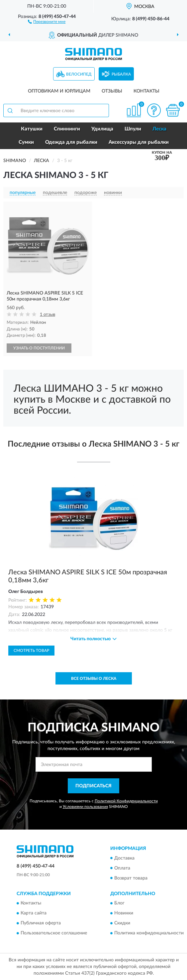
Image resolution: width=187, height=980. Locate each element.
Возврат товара (131, 878)
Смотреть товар (31, 651)
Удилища (102, 129)
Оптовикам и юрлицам (59, 91)
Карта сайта (34, 913)
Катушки (32, 129)
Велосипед (79, 74)
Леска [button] (159, 129)
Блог (119, 903)
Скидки (122, 923)
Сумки (26, 142)
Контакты (146, 91)
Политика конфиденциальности (149, 933)
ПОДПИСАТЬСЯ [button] (93, 786)
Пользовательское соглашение (54, 933)
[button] (47, 21)
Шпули (133, 129)
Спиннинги (67, 129)
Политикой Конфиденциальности (126, 801)
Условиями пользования (85, 807)
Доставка (124, 858)
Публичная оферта (41, 923)
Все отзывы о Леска (94, 679)
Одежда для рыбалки (71, 142)
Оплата (122, 868)
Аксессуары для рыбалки (139, 142)
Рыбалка (121, 74)
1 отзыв (47, 315)
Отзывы (112, 91)
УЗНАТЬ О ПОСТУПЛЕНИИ (39, 348)
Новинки (124, 913)
